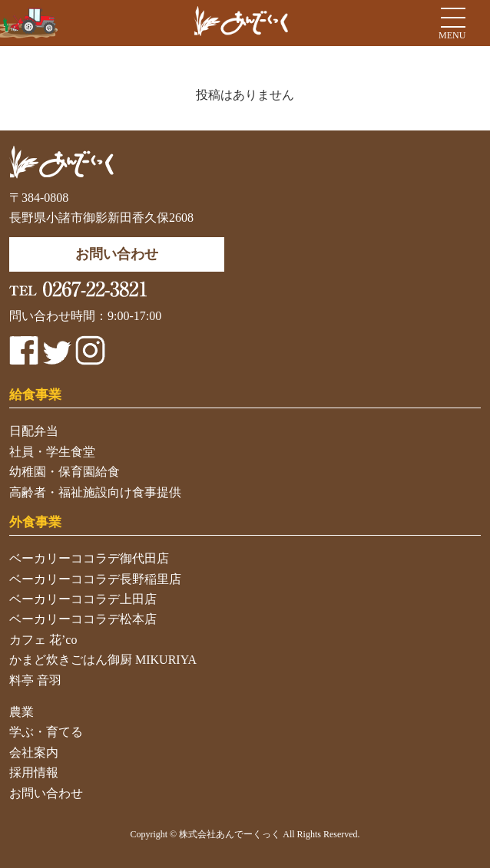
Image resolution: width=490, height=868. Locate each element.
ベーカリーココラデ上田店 (83, 599)
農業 (22, 712)
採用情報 (34, 772)
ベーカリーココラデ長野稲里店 (95, 579)
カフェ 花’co (43, 640)
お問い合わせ (46, 793)
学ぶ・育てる (46, 732)
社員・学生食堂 (52, 452)
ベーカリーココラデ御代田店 (89, 558)
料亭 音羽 (35, 680)
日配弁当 (34, 431)
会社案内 (34, 752)
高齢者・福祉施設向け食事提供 (95, 492)
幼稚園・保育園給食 (65, 472)
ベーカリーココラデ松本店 (83, 619)
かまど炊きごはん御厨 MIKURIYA (103, 660)
